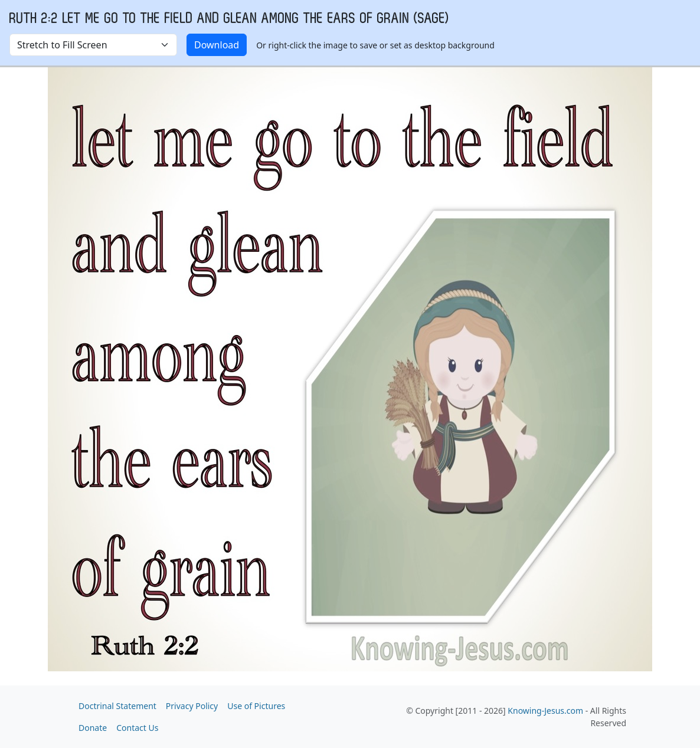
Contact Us (137, 728)
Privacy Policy (192, 706)
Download (217, 45)
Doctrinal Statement (117, 706)
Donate (93, 728)
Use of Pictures (256, 706)
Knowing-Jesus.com (545, 711)
